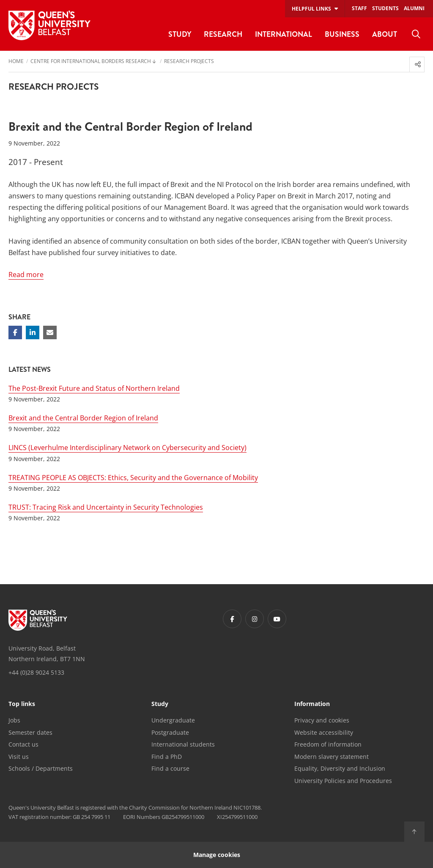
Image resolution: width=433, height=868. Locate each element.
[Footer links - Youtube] (277, 619)
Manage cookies (217, 855)
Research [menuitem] (223, 34)
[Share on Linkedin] (33, 332)
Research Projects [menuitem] (189, 62)
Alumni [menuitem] (414, 8)
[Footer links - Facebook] (232, 619)
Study (160, 704)
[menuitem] (416, 34)
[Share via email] (50, 332)
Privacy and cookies (322, 720)
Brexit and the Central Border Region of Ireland (83, 418)
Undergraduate (173, 720)
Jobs (14, 720)
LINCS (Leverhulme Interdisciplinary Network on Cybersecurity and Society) (127, 448)
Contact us (23, 744)
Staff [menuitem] (359, 8)
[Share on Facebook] (15, 332)
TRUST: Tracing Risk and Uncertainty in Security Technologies (106, 507)
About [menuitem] (385, 34)
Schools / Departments (41, 768)
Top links (22, 704)
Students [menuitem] (385, 8)
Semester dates (30, 732)
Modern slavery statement (332, 757)
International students (183, 744)
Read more (26, 275)
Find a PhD (167, 757)
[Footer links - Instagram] (255, 619)
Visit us (19, 757)
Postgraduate (170, 732)
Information (312, 704)
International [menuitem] (284, 34)
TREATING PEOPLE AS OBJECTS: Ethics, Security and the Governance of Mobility (133, 478)
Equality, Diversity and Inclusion (340, 768)
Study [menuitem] (180, 34)
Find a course (170, 768)
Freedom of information (328, 744)
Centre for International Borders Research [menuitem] (91, 62)
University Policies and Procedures (343, 781)
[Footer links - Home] (38, 620)
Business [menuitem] (342, 34)
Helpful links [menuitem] (311, 9)
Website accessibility (324, 732)
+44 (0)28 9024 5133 (36, 672)
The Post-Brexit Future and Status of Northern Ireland (94, 388)
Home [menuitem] (16, 62)
